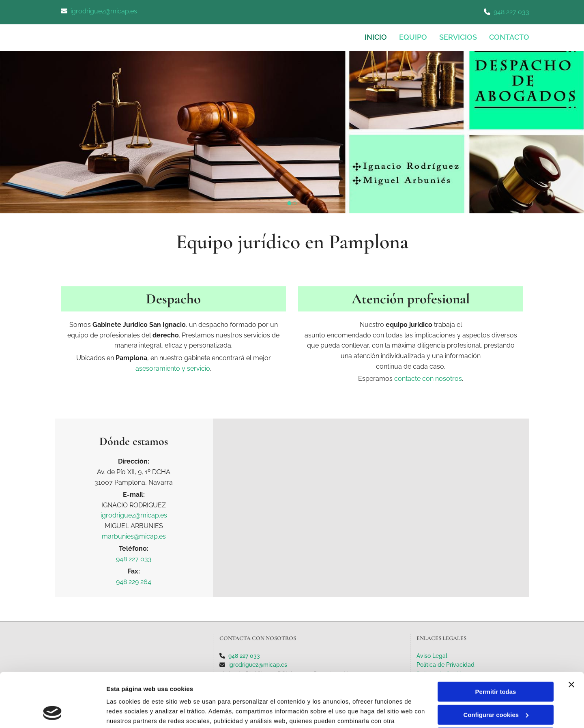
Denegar (496, 687)
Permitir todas (496, 641)
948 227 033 (511, 12)
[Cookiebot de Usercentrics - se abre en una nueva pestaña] (53, 712)
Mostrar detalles (130, 712)
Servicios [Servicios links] (458, 37)
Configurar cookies (496, 664)
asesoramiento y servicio (173, 368)
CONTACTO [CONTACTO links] (509, 37)
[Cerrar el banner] (571, 634)
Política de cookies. (166, 690)
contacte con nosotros (428, 379)
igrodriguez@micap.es (104, 11)
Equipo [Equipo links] (413, 37)
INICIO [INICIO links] (376, 37)
